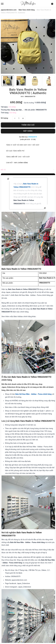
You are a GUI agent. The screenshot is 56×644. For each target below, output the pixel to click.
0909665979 (33, 137)
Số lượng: (5, 118)
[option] (28, 46)
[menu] (10, 4)
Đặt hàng (28, 131)
